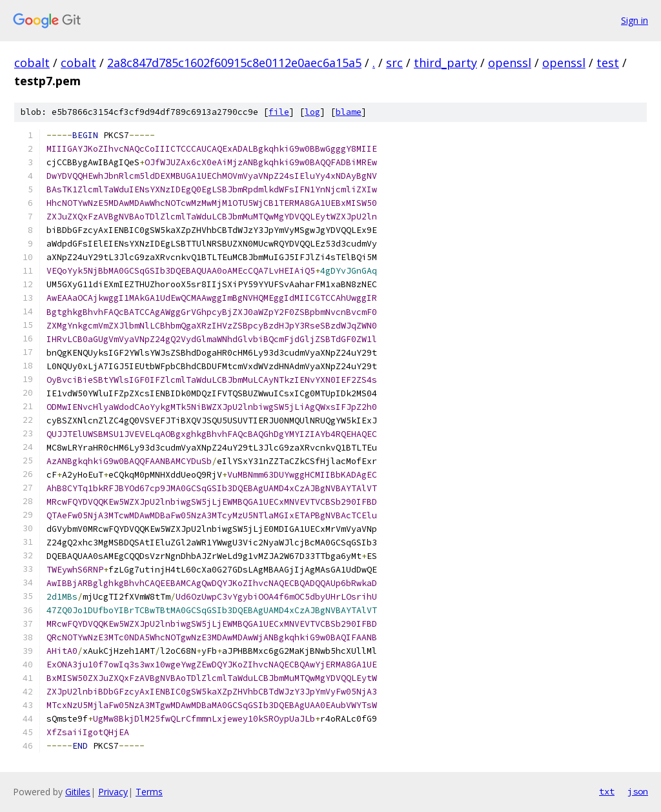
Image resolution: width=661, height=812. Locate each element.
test (608, 63)
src (394, 63)
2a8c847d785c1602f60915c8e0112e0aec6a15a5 (234, 63)
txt (607, 791)
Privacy (113, 792)
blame (349, 112)
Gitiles (78, 792)
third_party (445, 63)
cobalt (32, 63)
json (638, 791)
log (312, 112)
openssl (510, 63)
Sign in (635, 20)
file (279, 112)
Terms (149, 792)
